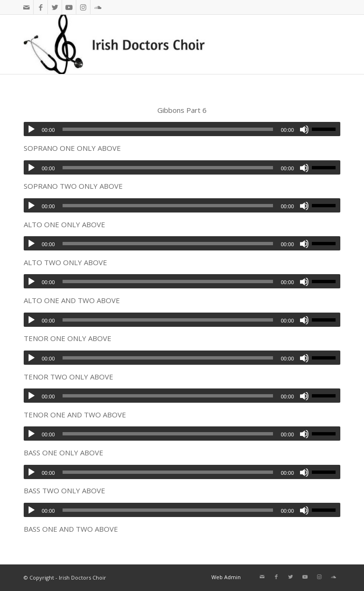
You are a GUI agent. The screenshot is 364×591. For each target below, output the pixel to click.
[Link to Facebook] (41, 7)
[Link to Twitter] (55, 7)
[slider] (168, 129)
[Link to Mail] (26, 7)
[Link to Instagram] (83, 7)
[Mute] (304, 129)
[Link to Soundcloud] (98, 7)
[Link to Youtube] (69, 7)
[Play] (31, 129)
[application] (182, 129)
